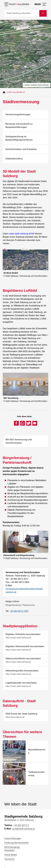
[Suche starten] (43, 13)
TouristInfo (9, 859)
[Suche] (22, 13)
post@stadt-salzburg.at (24, 829)
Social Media (11, 855)
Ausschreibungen (13, 838)
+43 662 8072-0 (21, 825)
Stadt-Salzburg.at (16, 92)
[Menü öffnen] (41, 4)
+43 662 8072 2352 (19, 611)
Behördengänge (12, 847)
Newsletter (10, 850)
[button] (16, 423)
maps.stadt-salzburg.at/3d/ (22, 234)
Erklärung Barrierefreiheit (16, 843)
